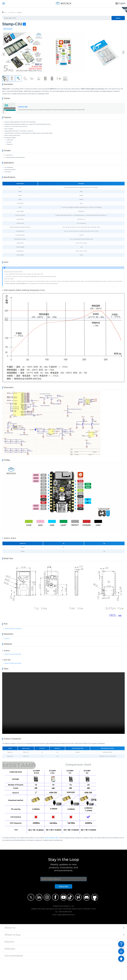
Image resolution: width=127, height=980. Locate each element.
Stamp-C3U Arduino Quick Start (13, 672)
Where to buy (13, 955)
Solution (9, 963)
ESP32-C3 (7, 655)
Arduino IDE (23, 110)
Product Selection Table (51, 858)
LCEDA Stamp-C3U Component (13, 644)
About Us (10, 949)
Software (10, 969)
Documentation (14, 977)
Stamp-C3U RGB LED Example (13, 681)
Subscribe (63, 907)
